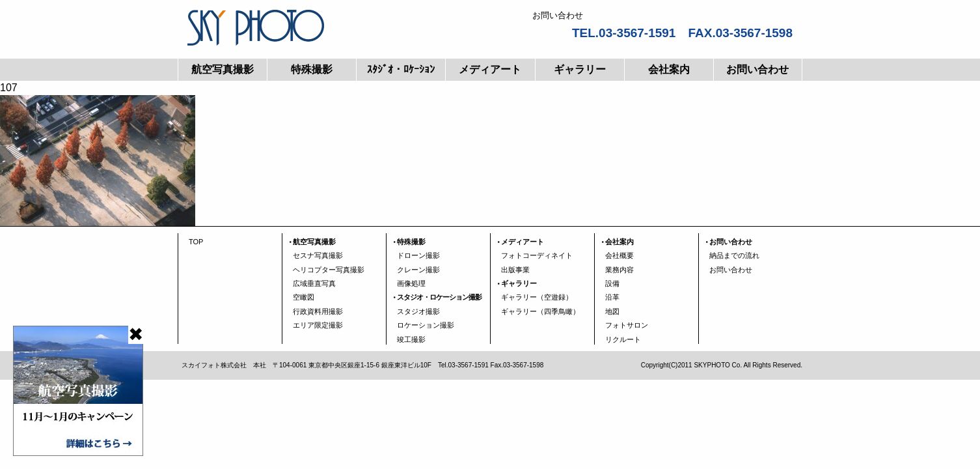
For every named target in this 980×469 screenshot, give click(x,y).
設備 (612, 283)
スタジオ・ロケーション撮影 (439, 297)
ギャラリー (580, 69)
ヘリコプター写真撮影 (329, 270)
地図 (612, 311)
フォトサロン (627, 325)
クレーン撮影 (418, 270)
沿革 (612, 297)
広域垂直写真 (314, 283)
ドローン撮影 (418, 255)
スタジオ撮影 (418, 311)
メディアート (490, 69)
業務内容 (619, 270)
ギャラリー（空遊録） (537, 297)
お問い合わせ (757, 69)
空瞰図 (304, 297)
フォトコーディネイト (537, 255)
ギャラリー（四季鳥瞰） (540, 311)
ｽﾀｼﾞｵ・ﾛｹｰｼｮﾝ (401, 69)
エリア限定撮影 (318, 325)
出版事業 (515, 270)
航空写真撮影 (223, 69)
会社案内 (669, 69)
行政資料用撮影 (318, 311)
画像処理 (411, 283)
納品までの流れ (734, 255)
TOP (196, 242)
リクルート (623, 339)
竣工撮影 (411, 339)
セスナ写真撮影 (318, 255)
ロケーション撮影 (426, 325)
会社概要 (619, 255)
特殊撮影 (312, 69)
